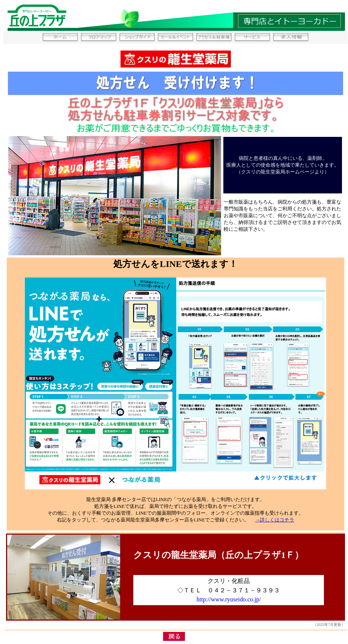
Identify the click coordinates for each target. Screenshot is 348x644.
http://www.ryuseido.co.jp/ (229, 599)
